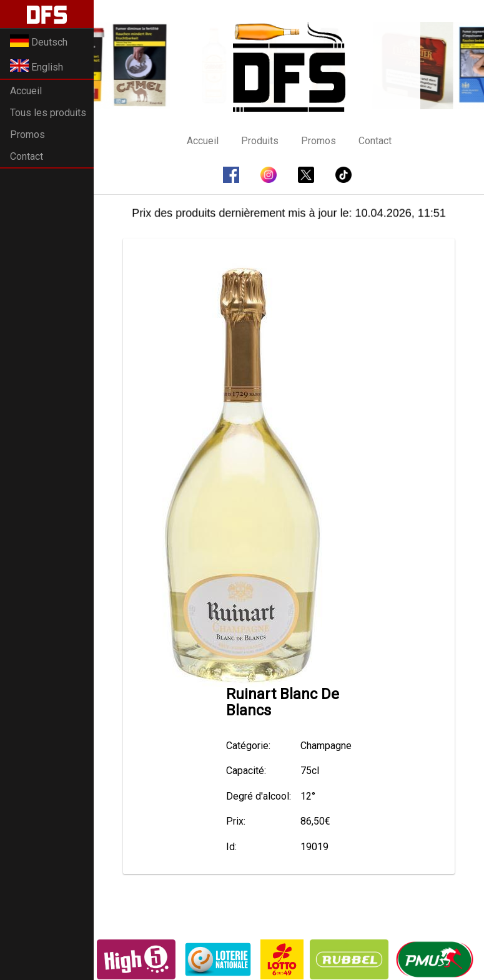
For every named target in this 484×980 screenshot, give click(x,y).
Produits (260, 141)
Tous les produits (48, 113)
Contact (27, 156)
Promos (27, 135)
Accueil (26, 91)
